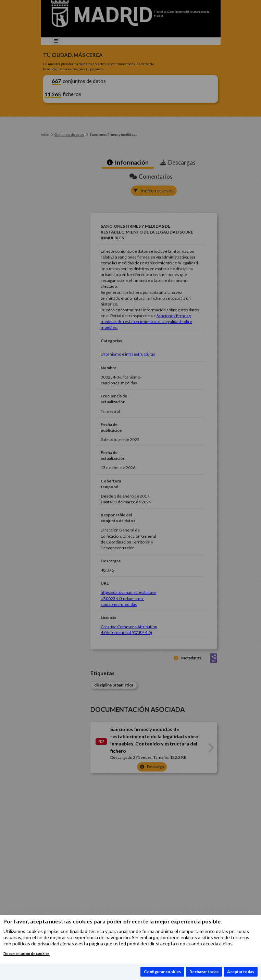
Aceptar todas (241, 972)
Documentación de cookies (27, 954)
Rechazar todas (204, 972)
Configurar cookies (162, 972)
